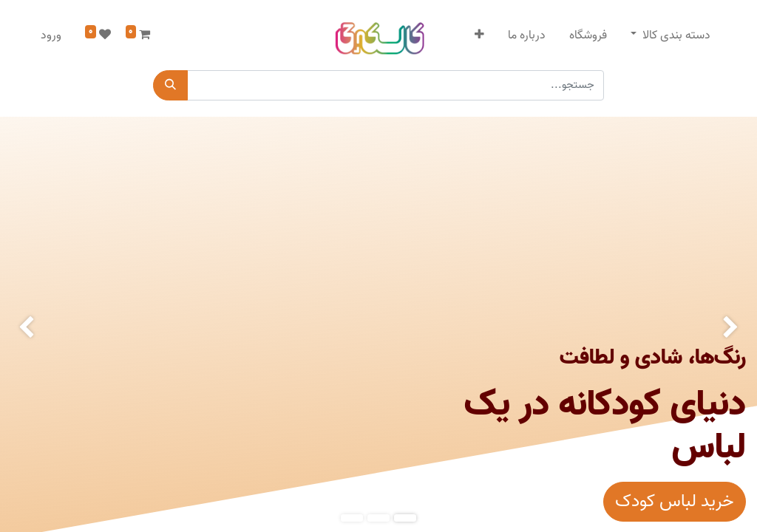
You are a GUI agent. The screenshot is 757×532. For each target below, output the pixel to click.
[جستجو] (170, 85)
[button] (479, 35)
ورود (51, 35)
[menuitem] (588, 35)
